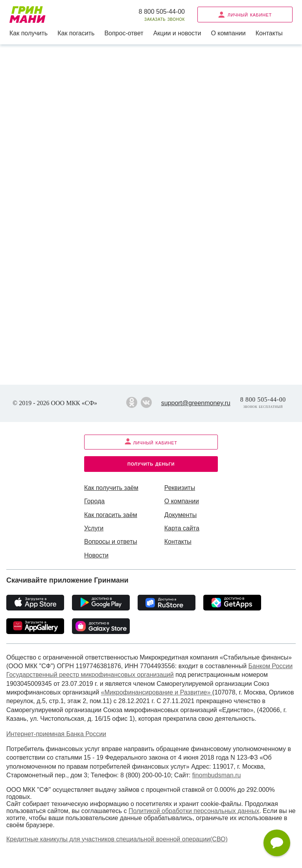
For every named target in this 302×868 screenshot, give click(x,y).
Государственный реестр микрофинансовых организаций (90, 675)
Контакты (269, 33)
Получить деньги (151, 463)
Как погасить (76, 33)
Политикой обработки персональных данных (194, 811)
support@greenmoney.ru (196, 403)
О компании (228, 33)
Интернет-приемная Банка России (56, 734)
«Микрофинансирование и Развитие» (157, 692)
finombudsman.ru (217, 775)
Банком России (271, 666)
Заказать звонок (165, 19)
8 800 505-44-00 (162, 12)
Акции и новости (177, 33)
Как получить (29, 33)
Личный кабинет (245, 14)
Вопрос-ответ (124, 33)
